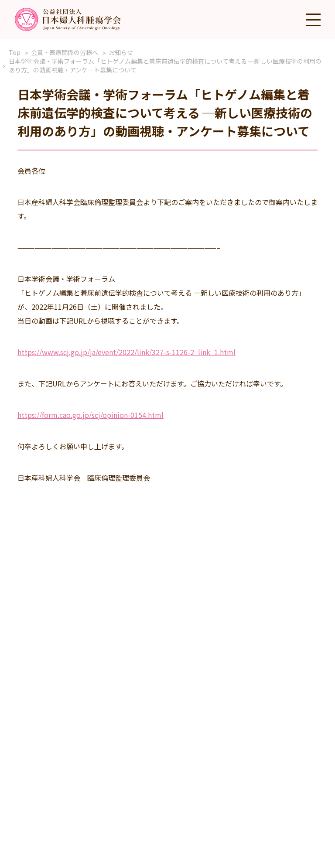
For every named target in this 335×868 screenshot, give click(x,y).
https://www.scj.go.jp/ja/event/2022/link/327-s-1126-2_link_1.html (126, 352)
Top (15, 52)
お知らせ (121, 52)
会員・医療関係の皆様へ (65, 52)
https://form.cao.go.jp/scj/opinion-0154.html (91, 415)
